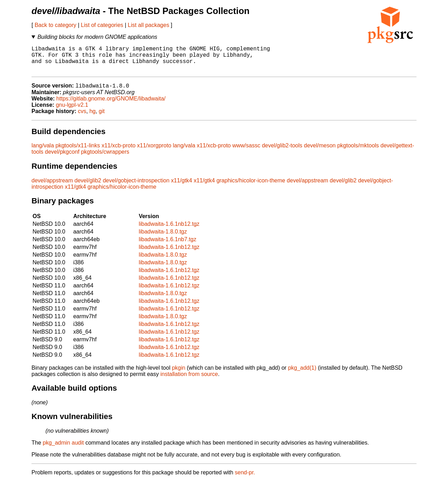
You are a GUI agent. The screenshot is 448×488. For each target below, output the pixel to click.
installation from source (189, 381)
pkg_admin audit (63, 449)
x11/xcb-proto (118, 152)
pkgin (178, 374)
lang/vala (43, 152)
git (102, 118)
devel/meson (320, 152)
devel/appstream (52, 187)
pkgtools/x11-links (78, 152)
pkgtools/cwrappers (105, 158)
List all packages (148, 25)
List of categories (102, 25)
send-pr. (245, 479)
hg (92, 118)
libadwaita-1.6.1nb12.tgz (169, 231)
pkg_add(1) (302, 374)
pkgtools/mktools (358, 152)
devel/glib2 (88, 187)
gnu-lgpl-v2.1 (72, 111)
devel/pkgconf (62, 158)
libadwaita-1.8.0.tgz (163, 238)
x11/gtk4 (182, 187)
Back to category (55, 25)
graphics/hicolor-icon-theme (251, 187)
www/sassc (246, 152)
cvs (82, 118)
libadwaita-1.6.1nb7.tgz (167, 246)
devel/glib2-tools (282, 152)
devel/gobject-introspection (136, 187)
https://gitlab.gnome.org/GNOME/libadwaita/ (111, 105)
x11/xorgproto (154, 152)
